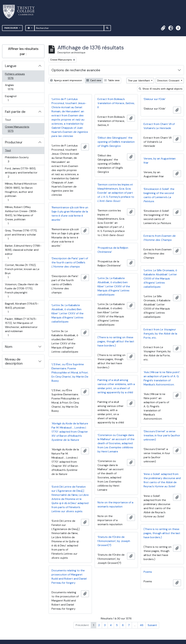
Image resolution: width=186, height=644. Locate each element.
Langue (11, 66)
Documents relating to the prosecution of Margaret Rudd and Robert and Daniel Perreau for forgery (69, 577)
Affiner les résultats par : (23, 51)
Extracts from (160, 238)
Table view (112, 80)
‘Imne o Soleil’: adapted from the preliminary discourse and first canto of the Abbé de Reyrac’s (162, 480)
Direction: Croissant (169, 80)
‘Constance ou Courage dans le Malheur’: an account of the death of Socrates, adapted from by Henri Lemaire (116, 443)
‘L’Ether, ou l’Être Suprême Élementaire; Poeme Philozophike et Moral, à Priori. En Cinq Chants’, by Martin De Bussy (70, 373)
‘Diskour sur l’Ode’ (155, 99)
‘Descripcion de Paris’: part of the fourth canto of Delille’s (70, 262)
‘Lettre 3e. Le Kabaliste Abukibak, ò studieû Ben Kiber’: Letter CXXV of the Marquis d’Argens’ (68, 313)
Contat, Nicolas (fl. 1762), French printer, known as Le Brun (22, 271)
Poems (148, 572)
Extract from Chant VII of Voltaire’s (159, 126)
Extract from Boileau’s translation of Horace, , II (116, 103)
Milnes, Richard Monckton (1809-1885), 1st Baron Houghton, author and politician (21, 192)
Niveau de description (14, 361)
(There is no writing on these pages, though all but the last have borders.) (116, 341)
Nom (9, 347)
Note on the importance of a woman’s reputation (115, 504)
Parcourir (12, 28)
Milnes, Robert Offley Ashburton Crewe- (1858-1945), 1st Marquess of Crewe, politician (21, 215)
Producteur (14, 142)
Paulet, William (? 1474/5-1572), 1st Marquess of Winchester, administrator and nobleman (21, 327)
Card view (94, 80)
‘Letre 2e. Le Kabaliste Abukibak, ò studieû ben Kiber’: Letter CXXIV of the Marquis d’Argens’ (114, 286)
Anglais (14, 87)
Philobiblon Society (17, 159)
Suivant (152, 625)
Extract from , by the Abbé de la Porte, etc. (160, 334)
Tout (8, 120)
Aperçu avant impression (66, 80)
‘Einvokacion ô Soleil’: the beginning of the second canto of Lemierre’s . (159, 195)
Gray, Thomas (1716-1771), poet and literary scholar (21, 235)
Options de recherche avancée (76, 70)
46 (142, 625)
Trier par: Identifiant (139, 80)
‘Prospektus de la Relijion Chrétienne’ (113, 250)
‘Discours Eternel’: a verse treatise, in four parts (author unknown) (162, 435)
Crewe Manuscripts (17, 129)
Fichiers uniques (15, 76)
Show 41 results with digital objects (161, 89)
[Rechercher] (69, 28)
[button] (163, 28)
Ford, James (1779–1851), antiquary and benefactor (21, 173)
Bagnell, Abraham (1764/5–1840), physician (22, 308)
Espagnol (12, 98)
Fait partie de (15, 112)
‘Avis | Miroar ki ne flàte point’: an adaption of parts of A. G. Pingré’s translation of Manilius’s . (162, 378)
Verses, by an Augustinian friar (160, 161)
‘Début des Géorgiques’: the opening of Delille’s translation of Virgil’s (116, 142)
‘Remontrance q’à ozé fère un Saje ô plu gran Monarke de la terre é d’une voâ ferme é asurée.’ (70, 214)
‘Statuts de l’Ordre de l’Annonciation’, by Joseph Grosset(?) (114, 541)
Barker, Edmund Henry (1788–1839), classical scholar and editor (23, 252)
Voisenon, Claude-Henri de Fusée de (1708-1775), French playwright (21, 290)
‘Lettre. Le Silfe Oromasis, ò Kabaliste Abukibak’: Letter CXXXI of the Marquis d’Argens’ (160, 279)
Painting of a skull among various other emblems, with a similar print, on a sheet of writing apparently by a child (116, 386)
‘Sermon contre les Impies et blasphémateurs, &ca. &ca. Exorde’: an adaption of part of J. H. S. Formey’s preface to (116, 193)
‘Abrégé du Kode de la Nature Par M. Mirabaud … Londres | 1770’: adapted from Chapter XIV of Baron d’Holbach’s (70, 432)
